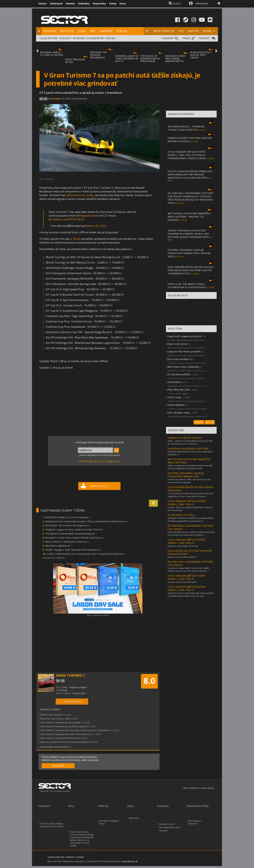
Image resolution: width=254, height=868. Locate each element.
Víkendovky (134, 818)
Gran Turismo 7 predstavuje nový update (60, 722)
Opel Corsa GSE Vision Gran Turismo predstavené (65, 742)
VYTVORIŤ (199, 422)
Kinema (70, 3)
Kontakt (80, 857)
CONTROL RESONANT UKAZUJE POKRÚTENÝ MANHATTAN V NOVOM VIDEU (189, 253)
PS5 (181, 31)
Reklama (70, 857)
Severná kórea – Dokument (195, 822)
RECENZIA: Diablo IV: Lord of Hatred (68, 517)
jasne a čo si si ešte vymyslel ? (182, 557)
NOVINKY (50, 31)
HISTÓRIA (52, 38)
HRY (93, 31)
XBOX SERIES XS (164, 31)
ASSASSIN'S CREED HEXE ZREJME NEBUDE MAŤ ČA (175, 58)
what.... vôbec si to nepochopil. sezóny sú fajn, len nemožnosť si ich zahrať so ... (190, 442)
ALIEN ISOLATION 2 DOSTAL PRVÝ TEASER (201, 55)
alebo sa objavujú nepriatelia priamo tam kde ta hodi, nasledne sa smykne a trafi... (190, 467)
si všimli (75, 239)
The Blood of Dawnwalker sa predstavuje (71, 533)
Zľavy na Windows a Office (98, 615)
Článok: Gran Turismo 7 (52, 715)
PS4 (41, 99)
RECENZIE (67, 31)
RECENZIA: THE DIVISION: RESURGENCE (98, 55)
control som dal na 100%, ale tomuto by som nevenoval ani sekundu (189, 481)
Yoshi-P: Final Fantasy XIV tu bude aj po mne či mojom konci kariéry (86, 554)
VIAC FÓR (210, 422)
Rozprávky (99, 3)
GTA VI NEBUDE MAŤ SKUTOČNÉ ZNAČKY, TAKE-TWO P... (186, 503)
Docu (123, 3)
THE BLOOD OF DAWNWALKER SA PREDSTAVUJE (150, 58)
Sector (43, 3)
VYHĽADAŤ (168, 38)
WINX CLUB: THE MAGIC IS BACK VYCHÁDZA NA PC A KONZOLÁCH (187, 286)
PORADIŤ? (204, 38)
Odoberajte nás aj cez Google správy (100, 461)
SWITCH (193, 31)
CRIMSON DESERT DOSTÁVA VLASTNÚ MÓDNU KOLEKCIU (190, 140)
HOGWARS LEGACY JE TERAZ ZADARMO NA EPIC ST (127, 58)
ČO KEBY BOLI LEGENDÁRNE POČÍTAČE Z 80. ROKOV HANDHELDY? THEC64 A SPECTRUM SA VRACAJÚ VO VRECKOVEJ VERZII (190, 198)
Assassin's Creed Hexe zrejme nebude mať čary (75, 538)
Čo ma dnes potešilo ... (180, 374)
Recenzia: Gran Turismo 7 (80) (55, 719)
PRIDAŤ (186, 38)
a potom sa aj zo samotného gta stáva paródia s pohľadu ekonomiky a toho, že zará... (191, 594)
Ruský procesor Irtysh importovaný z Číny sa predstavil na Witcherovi (87, 521)
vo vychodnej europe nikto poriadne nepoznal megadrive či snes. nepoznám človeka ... (190, 495)
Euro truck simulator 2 (180, 359)
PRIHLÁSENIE (202, 4)
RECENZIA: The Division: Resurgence (68, 525)
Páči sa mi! (99, 486)
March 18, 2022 (96, 226)
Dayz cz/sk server (178, 344)
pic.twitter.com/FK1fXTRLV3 (67, 219)
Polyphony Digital (78, 687)
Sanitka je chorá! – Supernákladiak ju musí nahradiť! (170, 827)
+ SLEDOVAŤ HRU (72, 701)
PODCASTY (65, 38)
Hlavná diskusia (176, 405)
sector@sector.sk (130, 861)
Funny (113, 3)
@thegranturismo (88, 216)
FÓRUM (122, 31)
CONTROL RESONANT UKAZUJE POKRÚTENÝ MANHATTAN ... (186, 475)
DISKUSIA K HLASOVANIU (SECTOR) (188, 448)
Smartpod (56, 3)
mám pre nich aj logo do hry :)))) (183, 546)
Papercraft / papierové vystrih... (185, 336)
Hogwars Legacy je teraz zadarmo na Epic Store (75, 529)
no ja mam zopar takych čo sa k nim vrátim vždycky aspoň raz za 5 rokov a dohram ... (188, 569)
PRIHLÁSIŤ (58, 766)
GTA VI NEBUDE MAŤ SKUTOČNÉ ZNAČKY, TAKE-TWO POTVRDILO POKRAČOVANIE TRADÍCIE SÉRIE (187, 155)
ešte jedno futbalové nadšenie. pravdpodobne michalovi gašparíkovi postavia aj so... (191, 520)
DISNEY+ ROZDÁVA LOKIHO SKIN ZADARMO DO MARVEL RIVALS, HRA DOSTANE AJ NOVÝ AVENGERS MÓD (188, 234)
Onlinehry (84, 3)
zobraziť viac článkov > (54, 558)
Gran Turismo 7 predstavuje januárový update (63, 726)
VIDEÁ (82, 31)
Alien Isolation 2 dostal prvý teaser (67, 542)
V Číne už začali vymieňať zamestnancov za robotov (52, 825)
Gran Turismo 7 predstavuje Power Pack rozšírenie (65, 734)
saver (57, 99)
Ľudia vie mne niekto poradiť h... (185, 351)
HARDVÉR (106, 31)
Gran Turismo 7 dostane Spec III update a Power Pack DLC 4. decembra (75, 730)
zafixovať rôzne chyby (80, 195)
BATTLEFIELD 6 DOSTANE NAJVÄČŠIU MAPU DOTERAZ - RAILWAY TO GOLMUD (189, 217)
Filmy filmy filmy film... (179, 390)
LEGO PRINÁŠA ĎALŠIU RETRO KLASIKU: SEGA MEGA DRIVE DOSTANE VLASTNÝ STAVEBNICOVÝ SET (191, 270)
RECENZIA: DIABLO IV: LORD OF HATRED (52, 54)
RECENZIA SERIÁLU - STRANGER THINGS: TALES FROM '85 (186, 128)
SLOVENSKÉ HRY (95, 38)
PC (147, 31)
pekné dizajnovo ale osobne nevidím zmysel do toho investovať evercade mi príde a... (191, 533)
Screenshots (174, 382)
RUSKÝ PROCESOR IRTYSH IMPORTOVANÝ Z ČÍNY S (75, 63)
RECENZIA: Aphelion (59, 546)
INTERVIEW (79, 38)
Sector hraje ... (175, 397)
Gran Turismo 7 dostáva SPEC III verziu (59, 738)
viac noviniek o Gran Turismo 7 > (55, 747)
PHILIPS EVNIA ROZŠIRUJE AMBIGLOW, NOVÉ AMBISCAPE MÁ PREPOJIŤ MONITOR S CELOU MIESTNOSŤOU (190, 174)
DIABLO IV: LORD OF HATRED (185, 438)
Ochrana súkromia (56, 857)
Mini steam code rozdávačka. (184, 367)
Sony (65, 687)
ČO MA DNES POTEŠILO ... (182, 515)
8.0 (149, 681)
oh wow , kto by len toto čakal (182, 582)
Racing (64, 690)
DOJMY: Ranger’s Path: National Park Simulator (73, 550)
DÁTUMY (111, 38)
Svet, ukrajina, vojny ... (180, 412)
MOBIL (207, 31)
